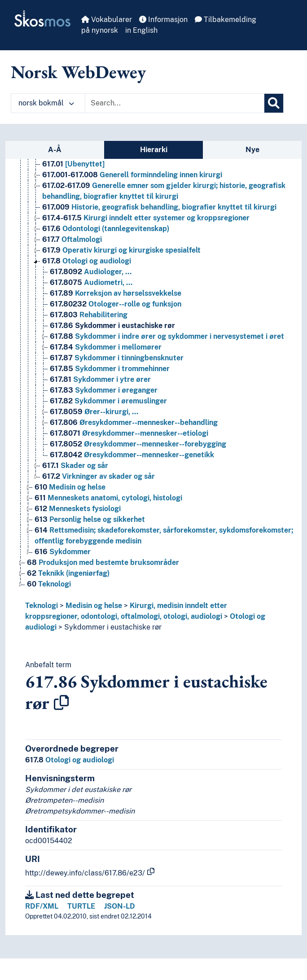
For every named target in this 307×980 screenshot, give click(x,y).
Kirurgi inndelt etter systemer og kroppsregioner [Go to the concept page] (146, 218)
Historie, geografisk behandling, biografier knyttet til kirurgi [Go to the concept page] (159, 207)
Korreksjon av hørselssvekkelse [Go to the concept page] (116, 293)
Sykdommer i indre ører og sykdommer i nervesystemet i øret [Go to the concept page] (167, 336)
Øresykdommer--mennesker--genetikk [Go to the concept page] (132, 455)
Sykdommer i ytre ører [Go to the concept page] (100, 379)
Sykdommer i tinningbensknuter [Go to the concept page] (117, 358)
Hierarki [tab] (154, 150)
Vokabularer (107, 20)
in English (141, 30)
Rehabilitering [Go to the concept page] (89, 315)
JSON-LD (120, 906)
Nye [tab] (252, 150)
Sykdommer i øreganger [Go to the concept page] (104, 390)
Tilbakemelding (226, 20)
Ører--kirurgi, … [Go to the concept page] (94, 412)
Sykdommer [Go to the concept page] (63, 552)
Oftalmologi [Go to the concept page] (72, 239)
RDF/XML (42, 906)
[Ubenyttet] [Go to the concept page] (73, 164)
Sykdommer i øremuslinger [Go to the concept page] (108, 401)
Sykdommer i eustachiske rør (113, 627)
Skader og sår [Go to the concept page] (75, 466)
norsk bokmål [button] (46, 103)
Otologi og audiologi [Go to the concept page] (87, 261)
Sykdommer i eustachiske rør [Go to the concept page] (112, 326)
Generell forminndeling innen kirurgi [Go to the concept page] (132, 175)
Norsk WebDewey (78, 72)
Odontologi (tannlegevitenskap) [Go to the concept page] (106, 229)
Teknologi (42, 606)
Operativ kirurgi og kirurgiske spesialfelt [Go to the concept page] (121, 250)
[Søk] (274, 103)
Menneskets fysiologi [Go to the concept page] (78, 509)
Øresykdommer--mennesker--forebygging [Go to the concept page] (138, 444)
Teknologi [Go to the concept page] (49, 584)
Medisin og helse (94, 606)
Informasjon (163, 20)
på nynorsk (100, 30)
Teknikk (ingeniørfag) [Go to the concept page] (68, 573)
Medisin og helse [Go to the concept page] (70, 487)
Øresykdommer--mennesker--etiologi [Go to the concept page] (129, 433)
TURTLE (81, 906)
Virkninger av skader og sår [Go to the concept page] (99, 476)
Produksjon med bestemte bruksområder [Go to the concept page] (103, 562)
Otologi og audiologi (70, 760)
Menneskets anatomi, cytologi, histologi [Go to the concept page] (108, 498)
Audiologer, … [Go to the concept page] (91, 272)
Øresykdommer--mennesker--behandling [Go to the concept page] (134, 422)
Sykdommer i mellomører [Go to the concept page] (106, 347)
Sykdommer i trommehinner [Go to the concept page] (110, 369)
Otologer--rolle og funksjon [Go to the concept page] (116, 304)
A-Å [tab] (55, 150)
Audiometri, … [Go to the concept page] (91, 282)
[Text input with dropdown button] (175, 103)
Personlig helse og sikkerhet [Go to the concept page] (90, 519)
